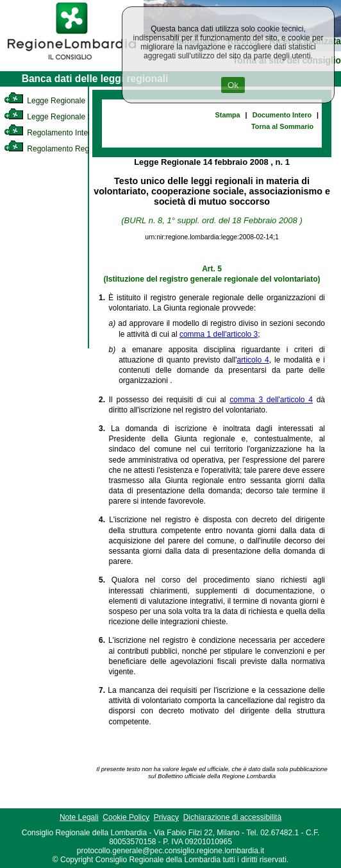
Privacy (166, 817)
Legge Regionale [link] (45, 101)
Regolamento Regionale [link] (57, 149)
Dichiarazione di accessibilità (232, 817)
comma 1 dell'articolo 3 (219, 334)
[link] (72, 62)
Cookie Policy (126, 817)
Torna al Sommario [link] (282, 126)
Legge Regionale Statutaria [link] (62, 117)
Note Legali (79, 817)
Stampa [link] (228, 115)
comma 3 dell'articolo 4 (271, 400)
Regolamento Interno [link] (51, 133)
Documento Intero (282, 115)
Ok (233, 85)
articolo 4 (253, 360)
